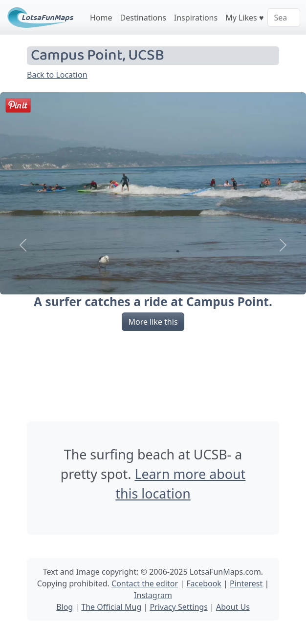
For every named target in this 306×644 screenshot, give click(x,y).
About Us (233, 607)
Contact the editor (145, 583)
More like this (153, 322)
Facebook (204, 583)
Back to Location (57, 75)
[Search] (284, 18)
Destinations (143, 18)
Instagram (153, 595)
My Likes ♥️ (244, 18)
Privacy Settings (178, 607)
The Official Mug (111, 607)
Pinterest (246, 583)
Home (101, 18)
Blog (65, 607)
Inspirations (196, 18)
